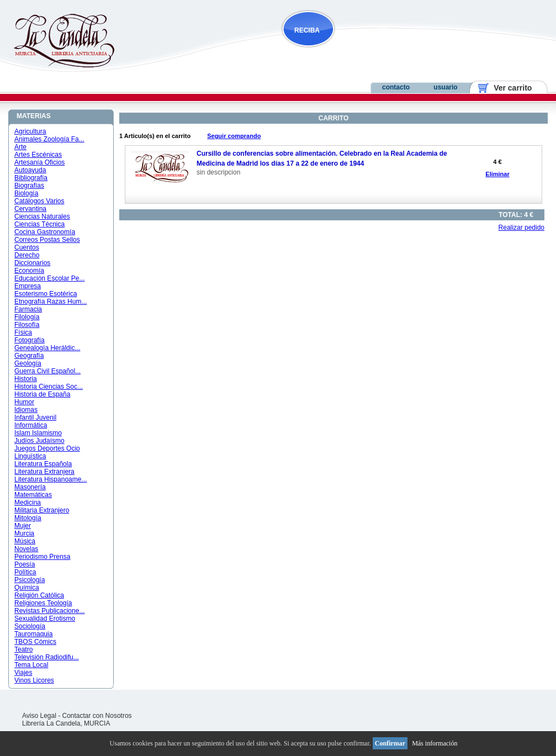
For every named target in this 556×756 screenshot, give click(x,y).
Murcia (24, 533)
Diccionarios (32, 263)
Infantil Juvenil (35, 417)
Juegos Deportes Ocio (47, 448)
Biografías (29, 186)
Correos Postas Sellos (47, 240)
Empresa (28, 286)
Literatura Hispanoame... (51, 479)
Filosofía (27, 325)
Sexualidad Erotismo (45, 618)
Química (27, 588)
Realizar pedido (521, 228)
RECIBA (307, 30)
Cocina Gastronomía (45, 232)
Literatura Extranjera (44, 472)
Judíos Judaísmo (39, 441)
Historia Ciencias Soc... (49, 387)
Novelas (26, 549)
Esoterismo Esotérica (46, 294)
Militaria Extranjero (42, 510)
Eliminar (497, 174)
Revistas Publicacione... (49, 611)
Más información (435, 743)
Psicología (30, 580)
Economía (29, 271)
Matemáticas (33, 495)
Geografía (29, 356)
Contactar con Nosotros (97, 716)
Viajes (23, 673)
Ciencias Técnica (39, 224)
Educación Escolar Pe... (49, 278)
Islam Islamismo (38, 433)
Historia (26, 379)
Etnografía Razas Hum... (51, 302)
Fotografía (30, 340)
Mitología (28, 518)
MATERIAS (34, 116)
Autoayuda (30, 170)
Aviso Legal (39, 716)
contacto (396, 87)
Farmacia (28, 309)
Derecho (27, 255)
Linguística (30, 456)
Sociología (30, 626)
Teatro (23, 649)
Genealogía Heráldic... (47, 348)
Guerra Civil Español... (47, 371)
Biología (26, 193)
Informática (31, 425)
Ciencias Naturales (42, 216)
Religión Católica (39, 595)
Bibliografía (31, 178)
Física (23, 332)
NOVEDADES (364, 52)
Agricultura (30, 131)
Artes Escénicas (38, 155)
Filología (27, 317)
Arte (20, 147)
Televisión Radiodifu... (47, 657)
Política (25, 572)
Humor (24, 402)
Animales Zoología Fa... (49, 139)
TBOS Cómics (35, 642)
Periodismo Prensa (42, 557)
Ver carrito (509, 88)
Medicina (28, 503)
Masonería (30, 487)
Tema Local (31, 665)
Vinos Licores (34, 680)
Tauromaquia (33, 634)
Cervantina (30, 209)
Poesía (25, 564)
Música (25, 541)
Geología (28, 363)
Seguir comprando (234, 136)
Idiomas (26, 410)
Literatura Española (43, 464)
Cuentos (27, 247)
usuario (445, 87)
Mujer (23, 526)
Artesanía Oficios (39, 162)
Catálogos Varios (39, 201)
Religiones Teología (43, 603)
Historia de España (42, 394)
